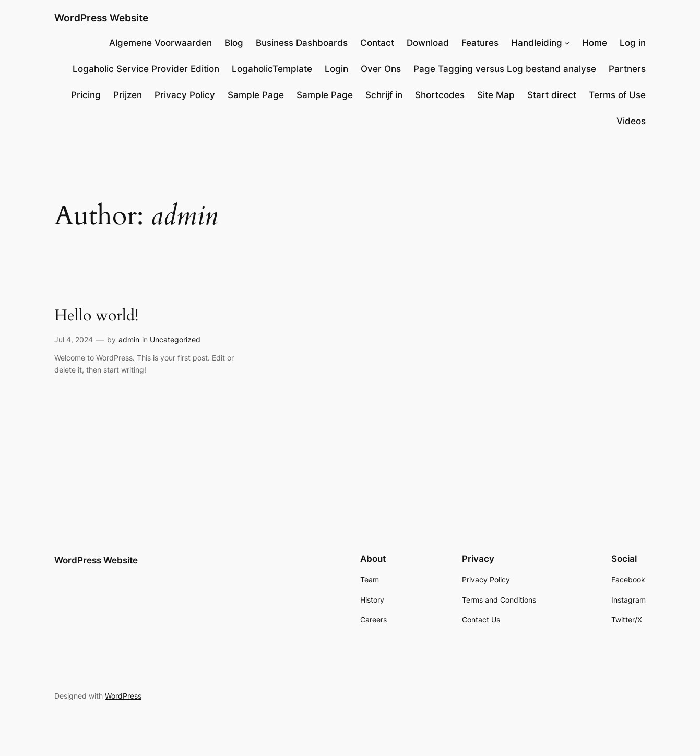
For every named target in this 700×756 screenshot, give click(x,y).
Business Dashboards (302, 43)
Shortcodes (440, 95)
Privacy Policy (185, 95)
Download (428, 43)
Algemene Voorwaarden (161, 43)
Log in (633, 43)
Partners (627, 69)
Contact (377, 43)
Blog (234, 43)
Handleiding (537, 43)
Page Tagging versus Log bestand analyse (505, 69)
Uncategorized (175, 339)
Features (480, 43)
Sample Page (256, 95)
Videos (631, 121)
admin (129, 339)
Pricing (86, 95)
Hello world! (96, 316)
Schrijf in (384, 95)
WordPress (123, 696)
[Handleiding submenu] (567, 43)
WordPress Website (101, 18)
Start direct (552, 95)
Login (336, 69)
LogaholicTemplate (272, 69)
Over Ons (381, 69)
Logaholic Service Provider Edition (146, 69)
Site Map (496, 95)
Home (595, 43)
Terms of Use (617, 95)
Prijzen (128, 95)
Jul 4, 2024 (74, 339)
